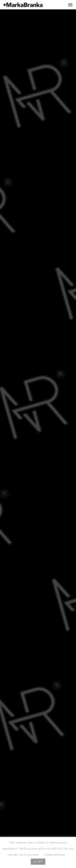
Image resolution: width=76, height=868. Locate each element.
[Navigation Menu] (70, 5)
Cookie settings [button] (54, 855)
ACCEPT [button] (38, 862)
